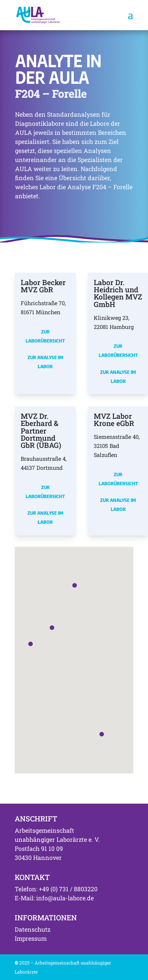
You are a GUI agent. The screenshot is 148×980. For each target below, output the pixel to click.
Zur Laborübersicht (45, 336)
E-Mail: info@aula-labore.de (54, 898)
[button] (31, 644)
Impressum (31, 938)
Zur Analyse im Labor (45, 362)
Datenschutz (33, 929)
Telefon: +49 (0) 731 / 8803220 (56, 889)
